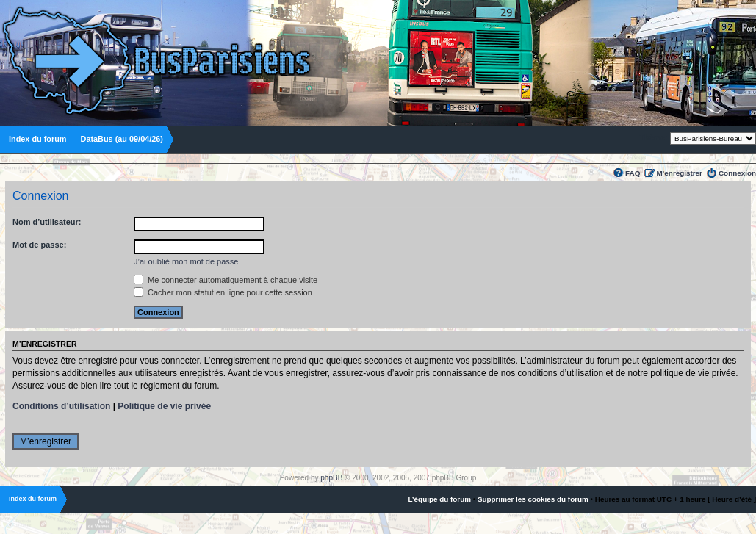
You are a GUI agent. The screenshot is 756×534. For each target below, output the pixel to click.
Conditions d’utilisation (61, 406)
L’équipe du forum (439, 499)
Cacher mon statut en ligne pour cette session (223, 292)
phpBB (331, 478)
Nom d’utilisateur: (47, 222)
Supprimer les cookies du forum (533, 499)
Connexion (737, 173)
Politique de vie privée (164, 406)
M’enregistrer (679, 173)
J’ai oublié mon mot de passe (186, 261)
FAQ (633, 173)
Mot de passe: (39, 245)
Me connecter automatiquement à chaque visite (226, 280)
